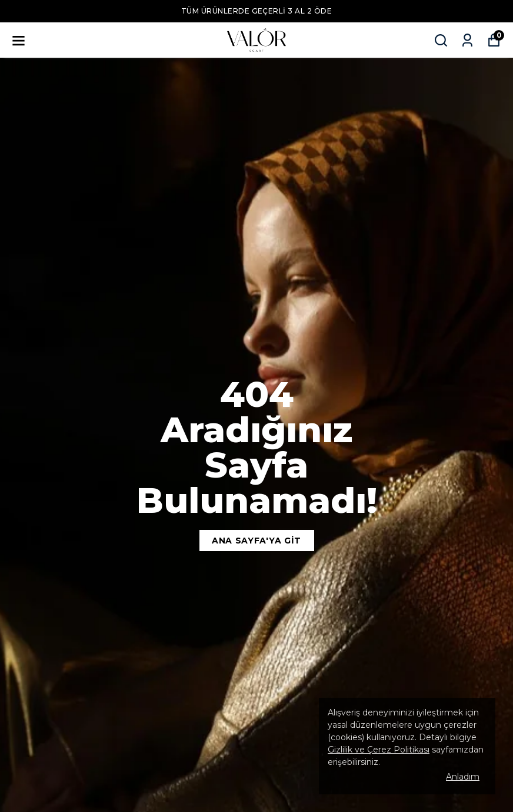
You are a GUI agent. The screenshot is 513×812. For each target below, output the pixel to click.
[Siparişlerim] (467, 40)
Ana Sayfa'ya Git (256, 541)
